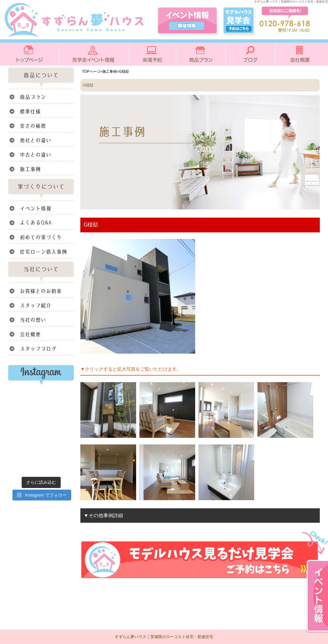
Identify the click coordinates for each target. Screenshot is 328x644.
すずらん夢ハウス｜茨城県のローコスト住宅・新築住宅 (164, 637)
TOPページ (91, 71)
